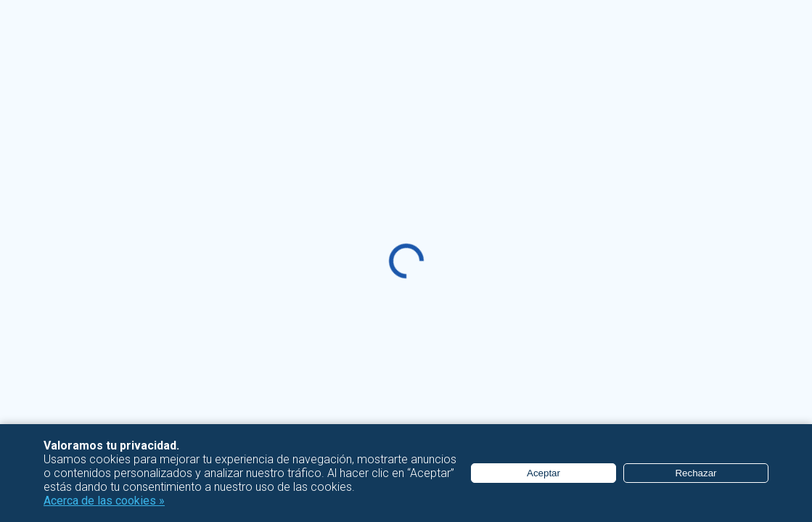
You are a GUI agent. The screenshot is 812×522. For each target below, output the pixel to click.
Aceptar (544, 473)
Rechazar (696, 473)
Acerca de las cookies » (104, 501)
